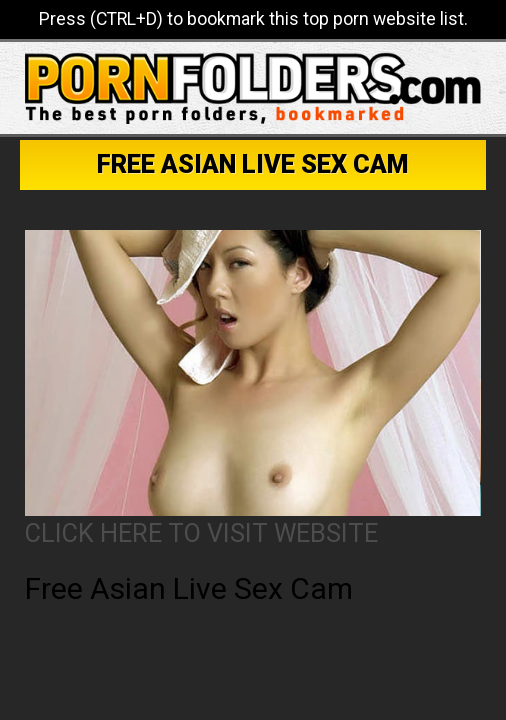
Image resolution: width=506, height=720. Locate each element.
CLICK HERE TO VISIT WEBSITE (201, 533)
